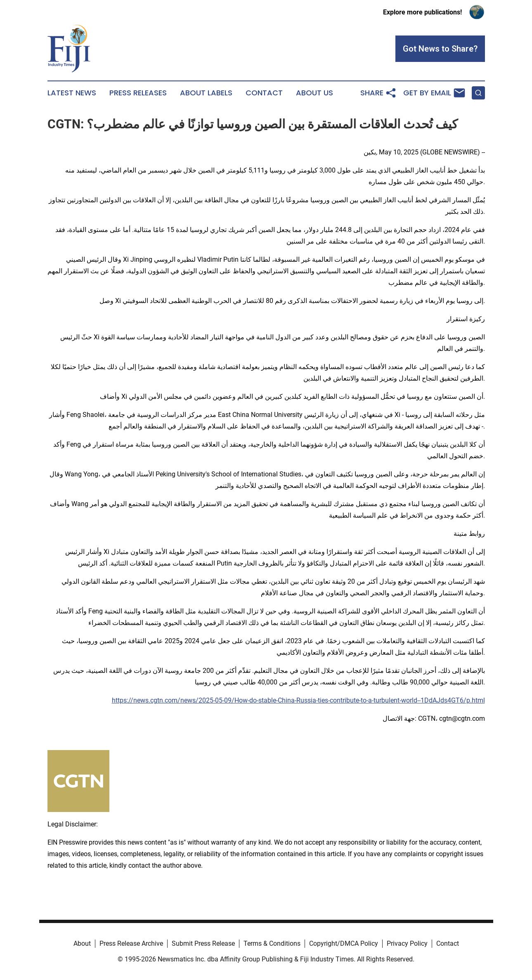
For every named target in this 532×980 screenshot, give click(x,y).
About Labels (206, 93)
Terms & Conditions (272, 943)
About (82, 943)
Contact (264, 93)
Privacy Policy (407, 943)
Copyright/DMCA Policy (344, 943)
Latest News (72, 93)
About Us (314, 93)
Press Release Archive (131, 943)
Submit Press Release (203, 943)
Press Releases (138, 93)
